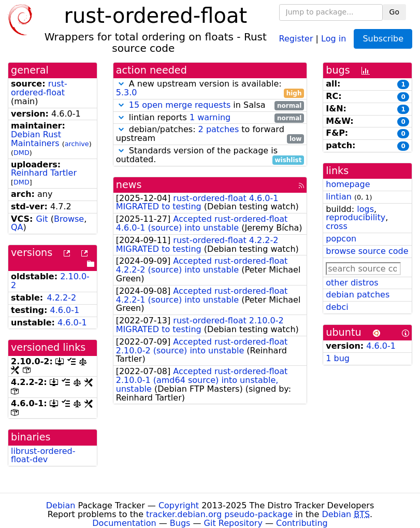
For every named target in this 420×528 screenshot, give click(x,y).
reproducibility (356, 217)
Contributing (302, 523)
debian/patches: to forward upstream (210, 134)
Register (296, 38)
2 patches (219, 129)
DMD (21, 153)
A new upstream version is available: (210, 89)
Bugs (180, 523)
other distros (352, 283)
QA (17, 227)
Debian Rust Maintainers (36, 139)
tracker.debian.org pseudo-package (219, 514)
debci (337, 307)
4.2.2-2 (61, 298)
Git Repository (233, 523)
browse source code (367, 251)
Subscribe (383, 39)
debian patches (358, 295)
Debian (61, 505)
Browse (69, 219)
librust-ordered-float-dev (43, 455)
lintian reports (210, 118)
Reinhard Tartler (44, 173)
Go (394, 12)
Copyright (179, 505)
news (129, 185)
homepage (348, 184)
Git (42, 219)
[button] (121, 84)
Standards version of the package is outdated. (210, 155)
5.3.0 (127, 92)
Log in (334, 38)
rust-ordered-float (39, 88)
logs (365, 209)
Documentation (124, 523)
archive (77, 144)
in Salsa (210, 105)
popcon (341, 239)
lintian (339, 197)
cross (336, 226)
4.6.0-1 (65, 310)
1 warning (210, 117)
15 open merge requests (180, 105)
